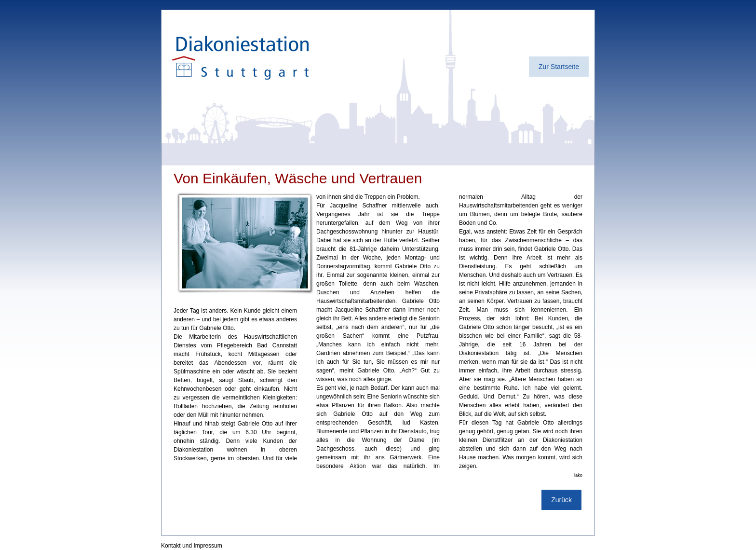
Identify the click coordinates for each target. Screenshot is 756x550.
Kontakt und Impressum (192, 546)
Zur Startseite (559, 67)
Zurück (561, 500)
